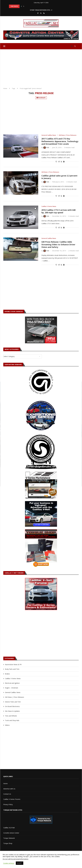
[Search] (75, 46)
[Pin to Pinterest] (64, 162)
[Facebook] (38, 13)
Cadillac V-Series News (13, 679)
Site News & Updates (12, 711)
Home (5, 88)
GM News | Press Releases (15, 697)
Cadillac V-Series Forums (12, 799)
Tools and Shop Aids (12, 720)
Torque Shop (8, 843)
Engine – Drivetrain (12, 688)
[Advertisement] (41, 68)
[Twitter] (41, 13)
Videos (7, 725)
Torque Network (9, 838)
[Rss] (44, 13)
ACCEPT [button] (20, 863)
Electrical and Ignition (12, 683)
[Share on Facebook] (59, 162)
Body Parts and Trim (12, 669)
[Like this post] (56, 162)
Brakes (7, 674)
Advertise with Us (9, 789)
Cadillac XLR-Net (9, 828)
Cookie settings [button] (9, 863)
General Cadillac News (13, 692)
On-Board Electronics (12, 706)
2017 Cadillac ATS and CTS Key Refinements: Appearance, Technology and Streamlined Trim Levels (60, 141)
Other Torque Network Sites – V (41, 10)
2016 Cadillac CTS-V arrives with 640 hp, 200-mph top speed (58, 211)
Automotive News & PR (13, 664)
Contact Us (7, 794)
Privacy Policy (8, 804)
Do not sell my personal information (15, 859)
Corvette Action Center (11, 833)
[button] (21, 6)
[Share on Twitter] (61, 162)
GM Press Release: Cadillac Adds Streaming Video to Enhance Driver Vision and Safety (58, 244)
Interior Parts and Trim (13, 702)
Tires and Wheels (11, 716)
